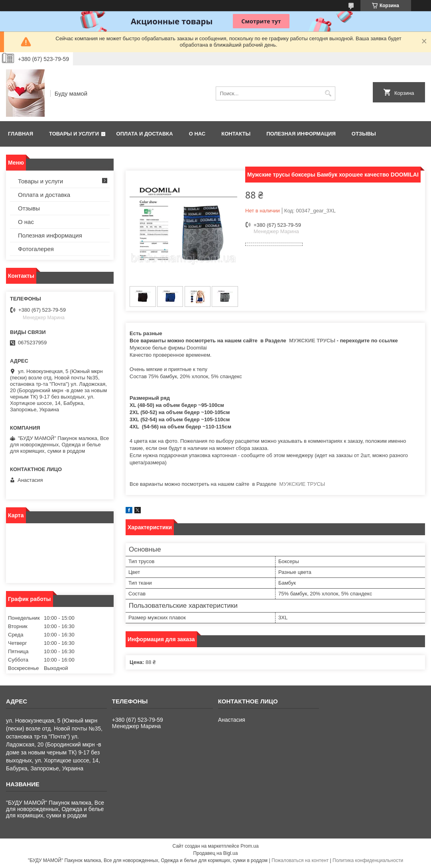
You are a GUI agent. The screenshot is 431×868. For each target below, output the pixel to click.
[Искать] (328, 93)
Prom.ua (249, 846)
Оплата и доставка (145, 134)
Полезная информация (301, 134)
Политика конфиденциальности (368, 860)
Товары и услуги (74, 134)
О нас (197, 134)
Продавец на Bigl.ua (216, 853)
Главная (21, 134)
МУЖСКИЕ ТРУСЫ (311, 341)
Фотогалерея (36, 249)
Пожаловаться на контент (300, 860)
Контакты (236, 134)
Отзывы (364, 134)
